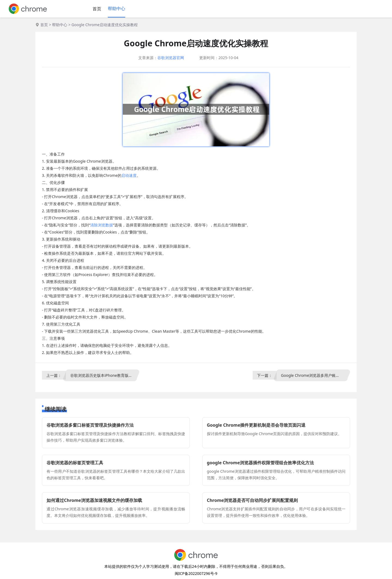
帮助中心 (117, 8)
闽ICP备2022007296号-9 (196, 573)
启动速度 (129, 175)
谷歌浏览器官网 (171, 58)
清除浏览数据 (102, 225)
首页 (97, 9)
